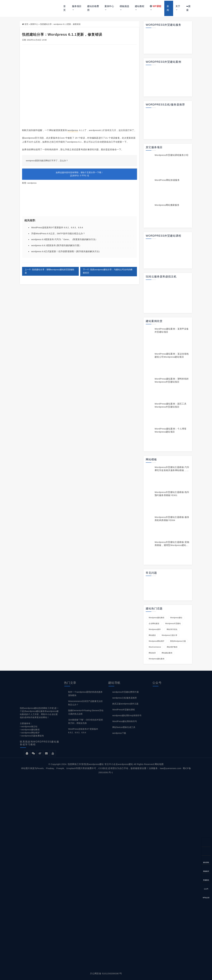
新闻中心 (34, 24)
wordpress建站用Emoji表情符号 (127, 715)
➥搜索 (188, 8)
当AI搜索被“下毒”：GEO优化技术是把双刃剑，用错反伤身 (86, 721)
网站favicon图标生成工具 (124, 727)
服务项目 (77, 6)
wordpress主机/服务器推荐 (125, 698)
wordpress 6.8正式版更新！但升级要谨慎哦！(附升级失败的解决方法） (66, 251)
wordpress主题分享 (169, 635)
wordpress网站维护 (156, 641)
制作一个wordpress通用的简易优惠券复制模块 (85, 694)
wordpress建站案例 (156, 659)
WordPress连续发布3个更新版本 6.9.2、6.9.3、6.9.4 (57, 227)
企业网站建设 (154, 624)
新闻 (168, 8)
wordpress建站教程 (156, 618)
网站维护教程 (172, 647)
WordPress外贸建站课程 (124, 710)
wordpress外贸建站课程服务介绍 (172, 155)
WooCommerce (155, 647)
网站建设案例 (167, 653)
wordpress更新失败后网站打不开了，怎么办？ (47, 161)
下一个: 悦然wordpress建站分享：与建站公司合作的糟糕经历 (108, 271)
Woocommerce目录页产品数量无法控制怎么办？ (85, 703)
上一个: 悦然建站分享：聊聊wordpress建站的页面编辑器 (50, 271)
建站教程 (140, 6)
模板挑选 (124, 6)
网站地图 (159, 764)
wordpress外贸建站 (173, 624)
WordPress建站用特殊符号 (125, 721)
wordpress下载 (119, 733)
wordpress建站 (176, 618)
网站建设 (152, 635)
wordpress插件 (155, 629)
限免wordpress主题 (178, 641)
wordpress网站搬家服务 (167, 205)
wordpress (73, 130)
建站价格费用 (93, 8)
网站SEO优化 (172, 629)
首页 (64, 8)
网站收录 (152, 653)
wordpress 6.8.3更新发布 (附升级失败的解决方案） (56, 245)
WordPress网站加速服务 (167, 180)
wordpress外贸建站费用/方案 (126, 692)
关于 (178, 6)
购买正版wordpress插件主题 (125, 704)
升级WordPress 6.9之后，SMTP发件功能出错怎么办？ (58, 233)
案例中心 (109, 6)
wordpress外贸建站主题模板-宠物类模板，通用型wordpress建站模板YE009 (172, 545)
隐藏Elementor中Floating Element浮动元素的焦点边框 (86, 712)
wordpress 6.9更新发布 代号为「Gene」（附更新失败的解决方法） (64, 239)
